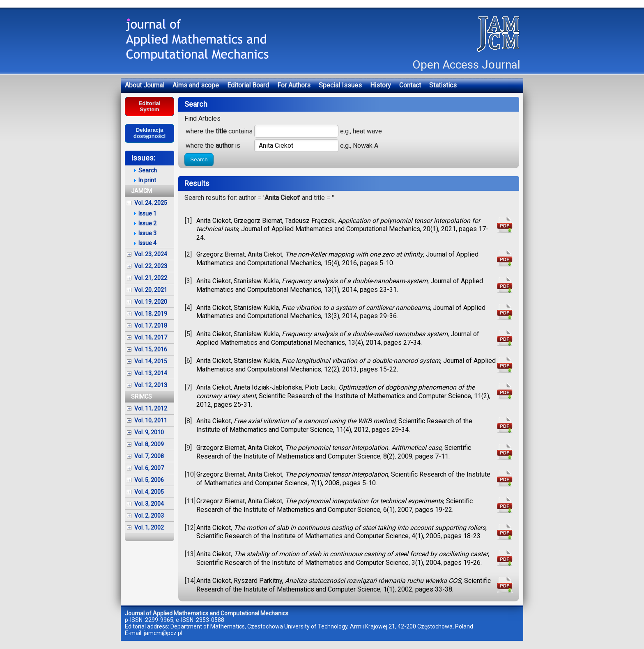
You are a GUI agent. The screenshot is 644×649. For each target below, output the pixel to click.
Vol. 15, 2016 (151, 349)
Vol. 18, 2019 (151, 314)
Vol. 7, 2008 (149, 456)
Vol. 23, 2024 (151, 254)
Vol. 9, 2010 (149, 432)
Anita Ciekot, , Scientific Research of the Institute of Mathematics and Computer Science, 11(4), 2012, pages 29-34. (334, 425)
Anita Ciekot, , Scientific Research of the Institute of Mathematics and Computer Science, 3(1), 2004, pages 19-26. (343, 558)
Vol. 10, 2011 (151, 420)
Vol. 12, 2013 (151, 385)
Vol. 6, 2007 (149, 468)
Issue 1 (147, 213)
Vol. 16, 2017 (151, 337)
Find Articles (202, 118)
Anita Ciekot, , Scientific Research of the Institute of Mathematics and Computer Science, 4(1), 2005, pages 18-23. (342, 532)
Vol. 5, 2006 (149, 480)
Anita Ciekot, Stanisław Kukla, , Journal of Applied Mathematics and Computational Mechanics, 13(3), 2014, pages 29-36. (341, 312)
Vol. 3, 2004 (149, 504)
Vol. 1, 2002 (149, 527)
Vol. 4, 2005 (149, 492)
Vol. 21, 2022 (151, 278)
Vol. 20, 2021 (151, 290)
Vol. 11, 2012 (151, 408)
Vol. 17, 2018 (151, 326)
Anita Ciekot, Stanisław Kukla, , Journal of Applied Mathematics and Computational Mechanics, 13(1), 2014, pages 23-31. (340, 285)
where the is (213, 146)
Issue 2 (147, 223)
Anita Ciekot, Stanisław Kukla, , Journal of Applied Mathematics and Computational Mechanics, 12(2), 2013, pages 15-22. (346, 365)
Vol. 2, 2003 (149, 516)
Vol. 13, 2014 (151, 373)
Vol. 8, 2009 (149, 444)
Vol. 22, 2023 (151, 266)
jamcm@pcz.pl (163, 633)
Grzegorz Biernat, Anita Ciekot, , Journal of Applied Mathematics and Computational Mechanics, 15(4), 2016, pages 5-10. (337, 259)
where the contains (219, 131)
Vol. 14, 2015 (151, 361)
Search (199, 159)
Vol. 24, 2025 (151, 203)
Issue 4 (147, 243)
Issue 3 (147, 233)
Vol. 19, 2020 (151, 302)
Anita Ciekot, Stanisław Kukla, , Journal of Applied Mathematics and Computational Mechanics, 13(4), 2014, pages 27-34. (338, 338)
